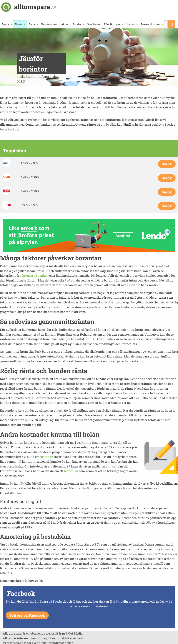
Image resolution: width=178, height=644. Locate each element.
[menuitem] (7, 24)
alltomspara (35, 7)
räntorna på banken (34, 275)
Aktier (65, 24)
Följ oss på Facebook (27, 615)
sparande (46, 457)
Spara (5, 24)
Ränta (19, 24)
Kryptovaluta (49, 24)
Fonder (77, 24)
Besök (167, 164)
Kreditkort (94, 24)
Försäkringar (112, 24)
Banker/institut (150, 24)
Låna (32, 24)
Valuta (131, 24)
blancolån (71, 471)
